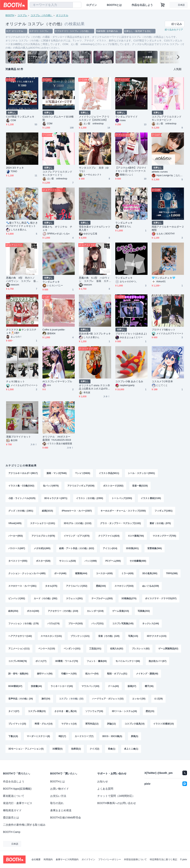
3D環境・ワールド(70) (67, 661)
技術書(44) (36, 686)
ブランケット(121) (80, 636)
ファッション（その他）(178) (24, 624)
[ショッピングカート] (163, 5)
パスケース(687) (17, 548)
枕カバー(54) (92, 674)
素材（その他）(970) (160, 523)
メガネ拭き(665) (42, 548)
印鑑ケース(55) (69, 674)
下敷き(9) (13, 736)
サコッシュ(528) (68, 561)
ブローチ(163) (75, 624)
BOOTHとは (114, 5)
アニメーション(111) (19, 649)
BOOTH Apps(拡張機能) (17, 789)
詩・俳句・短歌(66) (18, 674)
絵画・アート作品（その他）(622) (77, 548)
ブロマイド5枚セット (164, 330)
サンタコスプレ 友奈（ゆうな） (94, 169)
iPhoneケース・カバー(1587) (77, 511)
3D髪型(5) (57, 749)
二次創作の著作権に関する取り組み (24, 825)
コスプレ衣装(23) (37, 711)
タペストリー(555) (18, 561)
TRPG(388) (172, 573)
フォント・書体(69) (97, 661)
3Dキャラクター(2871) (56, 498)
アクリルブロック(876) (43, 536)
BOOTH (10, 15)
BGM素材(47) (15, 686)
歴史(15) (150, 711)
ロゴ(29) (158, 699)
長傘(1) (112, 749)
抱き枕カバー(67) (157, 661)
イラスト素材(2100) (151, 498)
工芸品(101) (95, 649)
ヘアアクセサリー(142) (20, 636)
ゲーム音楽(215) (121, 611)
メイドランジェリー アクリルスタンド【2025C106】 (94, 118)
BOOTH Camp (12, 832)
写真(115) (133, 636)
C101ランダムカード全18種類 (58, 118)
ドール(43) (113, 686)
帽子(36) (149, 686)
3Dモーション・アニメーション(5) (26, 749)
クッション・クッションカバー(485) (27, 573)
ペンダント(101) (72, 649)
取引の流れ (57, 803)
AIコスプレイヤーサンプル (57, 381)
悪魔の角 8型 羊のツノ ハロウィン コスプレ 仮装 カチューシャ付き (22, 279)
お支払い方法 (58, 796)
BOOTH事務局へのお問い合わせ (117, 803)
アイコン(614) (110, 548)
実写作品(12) (92, 724)
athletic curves (160, 172)
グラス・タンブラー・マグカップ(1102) (121, 523)
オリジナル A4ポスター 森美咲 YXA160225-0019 (58, 438)
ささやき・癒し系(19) (66, 711)
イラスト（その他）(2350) (90, 498)
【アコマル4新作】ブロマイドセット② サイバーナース (131, 169)
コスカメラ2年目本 (162, 381)
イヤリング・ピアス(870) (77, 536)
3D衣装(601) (132, 548)
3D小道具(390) (150, 573)
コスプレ (22, 15)
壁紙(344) (101, 586)
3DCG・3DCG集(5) (112, 736)
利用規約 (48, 859)
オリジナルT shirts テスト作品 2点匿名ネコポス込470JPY (95, 387)
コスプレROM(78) (18, 661)
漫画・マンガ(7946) (57, 473)
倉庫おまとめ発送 (61, 810)
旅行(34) (46, 699)
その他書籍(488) (138, 561)
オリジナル (62, 15)
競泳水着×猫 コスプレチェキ (95, 334)
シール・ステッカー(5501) (141, 473)
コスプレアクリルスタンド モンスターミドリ (59, 173)
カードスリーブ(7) (84, 736)
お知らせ (103, 781)
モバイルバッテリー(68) (128, 661)
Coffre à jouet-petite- (54, 330)
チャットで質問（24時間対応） (116, 796)
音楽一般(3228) (140, 486)
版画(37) (132, 686)
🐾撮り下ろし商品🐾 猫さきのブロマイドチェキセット (22, 224)
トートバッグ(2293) (122, 498)
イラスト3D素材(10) (164, 724)
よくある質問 (105, 789)
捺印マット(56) (45, 674)
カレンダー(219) (95, 611)
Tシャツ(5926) (83, 473)
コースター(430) (104, 573)
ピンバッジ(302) (17, 598)
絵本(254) (13, 611)
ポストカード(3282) (113, 486)
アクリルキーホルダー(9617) (23, 473)
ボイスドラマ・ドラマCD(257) (161, 598)
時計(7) (62, 736)
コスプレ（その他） (42, 15)
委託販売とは (11, 818)
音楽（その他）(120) (109, 636)
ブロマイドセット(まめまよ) (131, 334)
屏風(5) (135, 736)
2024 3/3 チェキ (15, 168)
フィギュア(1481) (164, 511)
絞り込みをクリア (174, 30)
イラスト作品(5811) (109, 473)
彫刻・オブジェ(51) (117, 674)
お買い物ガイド (60, 789)
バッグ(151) (97, 624)
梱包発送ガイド (12, 810)
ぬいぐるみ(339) (151, 586)
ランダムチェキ (124, 223)
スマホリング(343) (124, 586)
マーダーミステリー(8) (38, 736)
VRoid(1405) (15, 523)
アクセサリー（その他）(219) (63, 611)
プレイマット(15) (17, 724)
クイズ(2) (95, 749)
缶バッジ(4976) (51, 486)
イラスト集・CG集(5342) (21, 486)
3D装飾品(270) (129, 598)
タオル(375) (51, 586)
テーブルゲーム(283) (102, 598)
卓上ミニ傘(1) (131, 749)
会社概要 (36, 859)
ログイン (92, 5)
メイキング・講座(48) (147, 674)
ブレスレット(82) (141, 649)
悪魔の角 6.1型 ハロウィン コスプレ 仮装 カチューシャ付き (94, 279)
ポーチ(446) (60, 573)
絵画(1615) (47, 511)
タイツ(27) (14, 711)
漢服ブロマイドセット (18, 437)
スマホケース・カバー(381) (22, 586)
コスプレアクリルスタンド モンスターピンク (168, 118)
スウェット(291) (74, 598)
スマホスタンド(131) (51, 636)
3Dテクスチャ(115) (157, 636)
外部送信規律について (135, 859)
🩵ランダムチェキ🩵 (163, 278)
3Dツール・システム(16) (124, 711)
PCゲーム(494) (113, 561)
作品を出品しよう (142, 5)
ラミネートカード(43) (62, 686)
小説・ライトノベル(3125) (22, 498)
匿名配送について (14, 796)
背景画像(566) (155, 548)
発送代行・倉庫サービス (18, 803)
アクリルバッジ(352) (77, 586)
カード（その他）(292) (46, 598)
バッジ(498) (91, 561)
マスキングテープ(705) (164, 536)
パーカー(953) (16, 536)
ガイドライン (88, 859)
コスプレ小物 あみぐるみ (129, 381)
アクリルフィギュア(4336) (81, 486)
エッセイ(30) (139, 699)
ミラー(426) (127, 573)
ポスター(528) (43, 561)
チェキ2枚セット (15, 381)
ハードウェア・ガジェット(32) (108, 699)
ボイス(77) (41, 661)
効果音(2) (76, 749)
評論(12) (111, 724)
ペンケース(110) (47, 649)
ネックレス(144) (151, 624)
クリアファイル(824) (109, 536)
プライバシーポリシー (110, 859)
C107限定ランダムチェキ (20, 117)
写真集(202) (144, 611)
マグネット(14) (69, 724)
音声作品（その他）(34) (21, 699)
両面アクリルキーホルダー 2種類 (168, 228)
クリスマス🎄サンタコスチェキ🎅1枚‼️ (21, 331)
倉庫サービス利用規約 (67, 859)
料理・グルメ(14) (44, 724)
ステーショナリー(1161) (43, 523)
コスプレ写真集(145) (123, 624)
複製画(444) (81, 573)
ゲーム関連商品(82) (168, 649)
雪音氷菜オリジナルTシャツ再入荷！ (95, 228)
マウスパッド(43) (90, 686)
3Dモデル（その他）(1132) (78, 523)
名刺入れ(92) (117, 649)
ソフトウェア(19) (94, 711)
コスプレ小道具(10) (135, 724)
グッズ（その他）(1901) (21, 511)
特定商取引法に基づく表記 (163, 859)
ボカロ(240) (33, 611)
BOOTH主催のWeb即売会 (66, 818)
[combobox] (51, 5)
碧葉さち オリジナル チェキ (57, 228)
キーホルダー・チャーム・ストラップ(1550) (123, 511)
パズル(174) (53, 624)
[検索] (69, 5)
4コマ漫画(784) (136, 536)
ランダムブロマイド (126, 117)
